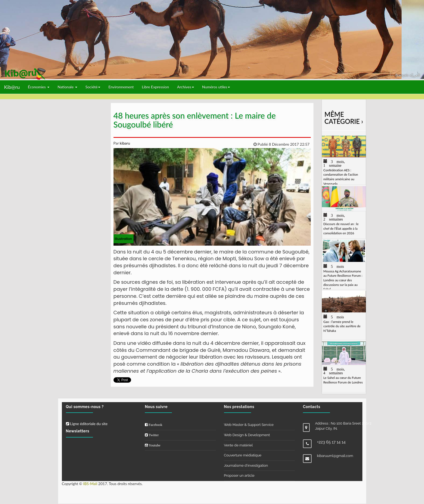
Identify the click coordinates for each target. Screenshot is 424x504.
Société (93, 87)
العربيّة (415, 75)
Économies (39, 87)
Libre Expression (156, 87)
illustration (123, 239)
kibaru (124, 143)
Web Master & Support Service (249, 425)
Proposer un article (239, 475)
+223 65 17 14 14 (331, 442)
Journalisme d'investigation (246, 465)
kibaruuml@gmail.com (335, 456)
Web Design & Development (247, 435)
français (403, 75)
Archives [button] (186, 87)
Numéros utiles (216, 87)
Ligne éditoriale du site (87, 424)
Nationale (67, 87)
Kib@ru (12, 87)
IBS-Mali (90, 484)
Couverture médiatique (243, 455)
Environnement (121, 87)
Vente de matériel (238, 445)
